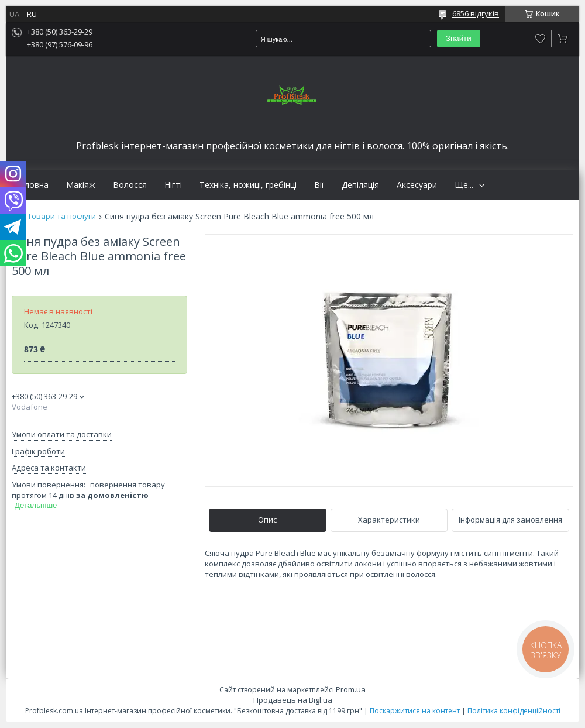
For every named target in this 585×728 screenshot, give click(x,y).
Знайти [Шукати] (459, 38)
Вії (319, 185)
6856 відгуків (476, 13)
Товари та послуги (62, 216)
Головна (32, 185)
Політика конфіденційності (514, 711)
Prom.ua (351, 689)
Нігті (173, 185)
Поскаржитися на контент (415, 711)
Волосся (130, 185)
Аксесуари (417, 185)
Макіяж (81, 185)
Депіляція (360, 185)
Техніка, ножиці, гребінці (248, 185)
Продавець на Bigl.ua (293, 700)
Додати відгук (541, 39)
